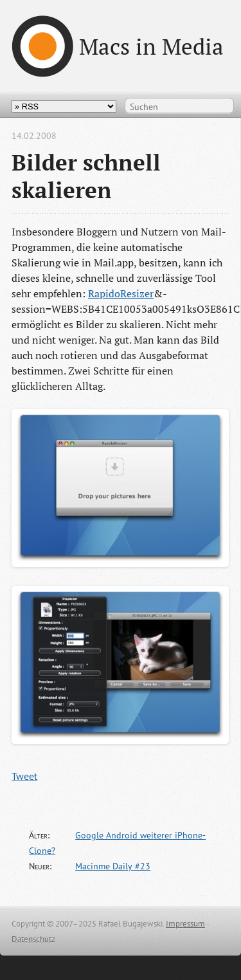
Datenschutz (33, 939)
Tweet (24, 776)
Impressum (185, 924)
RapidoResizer (121, 293)
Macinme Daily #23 (113, 866)
